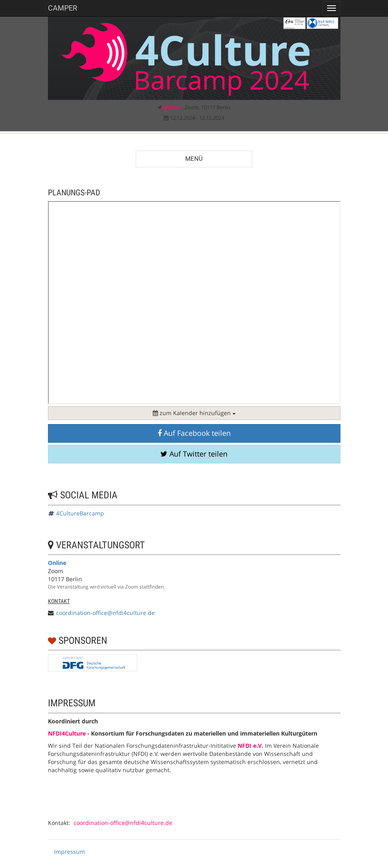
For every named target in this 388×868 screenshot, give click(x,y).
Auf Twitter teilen (194, 454)
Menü (194, 159)
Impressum (69, 852)
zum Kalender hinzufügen (194, 413)
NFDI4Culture (67, 733)
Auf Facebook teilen (194, 433)
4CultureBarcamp (80, 513)
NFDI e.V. (250, 746)
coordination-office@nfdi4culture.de (105, 613)
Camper (63, 8)
